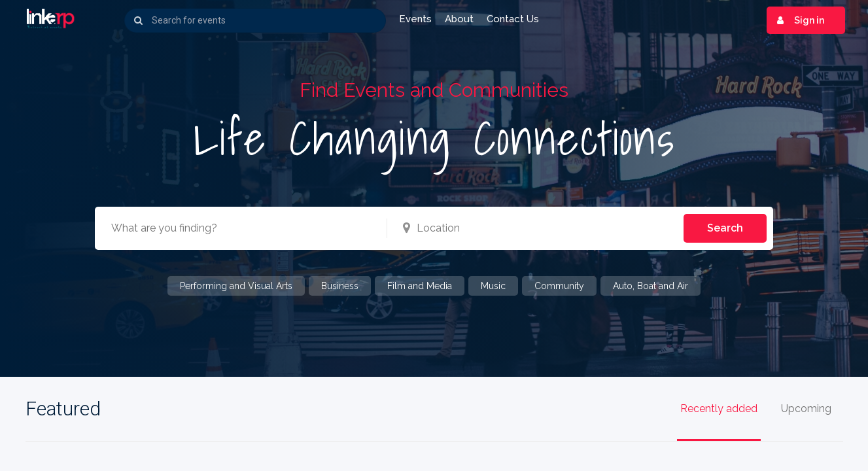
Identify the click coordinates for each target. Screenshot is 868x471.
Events (415, 19)
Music (493, 286)
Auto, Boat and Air (651, 286)
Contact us (513, 19)
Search (725, 228)
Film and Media (420, 286)
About (459, 19)
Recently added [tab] (719, 409)
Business (340, 286)
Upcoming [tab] (806, 409)
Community (559, 286)
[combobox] (234, 228)
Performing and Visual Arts (236, 286)
